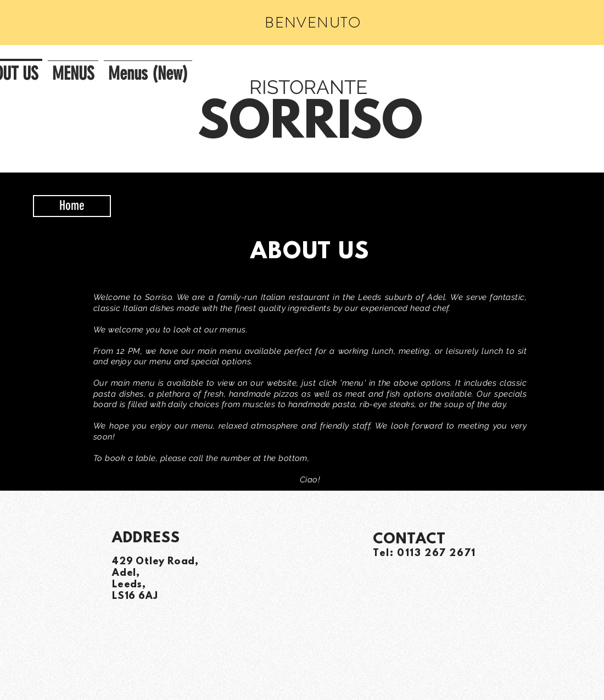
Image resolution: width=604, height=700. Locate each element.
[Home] (72, 206)
